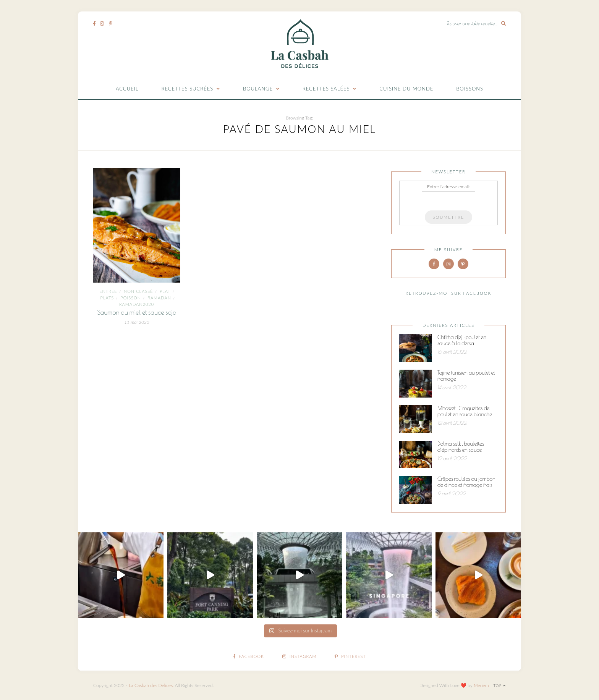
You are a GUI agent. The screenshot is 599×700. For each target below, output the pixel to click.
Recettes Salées (326, 89)
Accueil (127, 89)
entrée (108, 291)
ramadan (159, 298)
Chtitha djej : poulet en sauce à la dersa (462, 340)
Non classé (138, 291)
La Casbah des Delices (151, 685)
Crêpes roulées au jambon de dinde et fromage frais (466, 482)
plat (165, 291)
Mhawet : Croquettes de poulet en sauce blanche (465, 411)
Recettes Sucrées (188, 89)
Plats (107, 298)
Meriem (481, 685)
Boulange (258, 89)
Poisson (131, 298)
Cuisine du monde (406, 89)
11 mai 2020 (137, 322)
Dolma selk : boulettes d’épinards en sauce (461, 447)
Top (499, 685)
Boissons (470, 89)
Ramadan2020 (137, 304)
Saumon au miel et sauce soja (137, 312)
